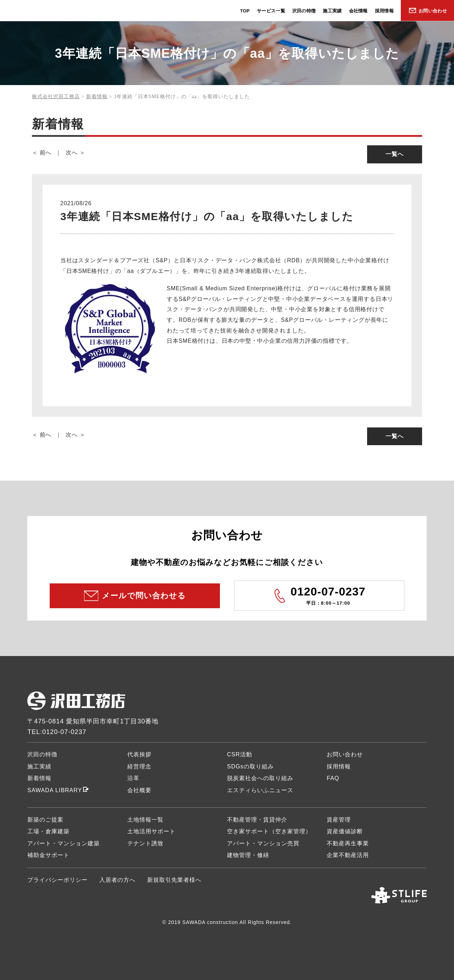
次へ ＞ (75, 153)
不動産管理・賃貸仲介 (257, 820)
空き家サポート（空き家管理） (269, 831)
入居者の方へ (117, 880)
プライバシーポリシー (57, 880)
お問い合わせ (433, 11)
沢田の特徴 (304, 11)
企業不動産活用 (348, 855)
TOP (245, 11)
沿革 (133, 778)
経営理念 (139, 766)
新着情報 (39, 778)
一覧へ (394, 154)
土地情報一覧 (145, 820)
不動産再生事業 (348, 843)
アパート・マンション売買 (263, 843)
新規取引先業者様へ (174, 880)
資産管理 (339, 820)
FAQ (333, 778)
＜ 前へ (42, 153)
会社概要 (139, 790)
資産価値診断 (345, 831)
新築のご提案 (45, 820)
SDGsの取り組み (250, 766)
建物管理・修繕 (248, 855)
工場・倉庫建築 (48, 831)
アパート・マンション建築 (63, 843)
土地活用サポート (151, 831)
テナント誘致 (145, 843)
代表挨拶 (139, 754)
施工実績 (332, 11)
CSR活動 (240, 754)
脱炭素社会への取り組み (260, 778)
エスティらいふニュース (260, 790)
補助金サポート (48, 855)
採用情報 (384, 11)
